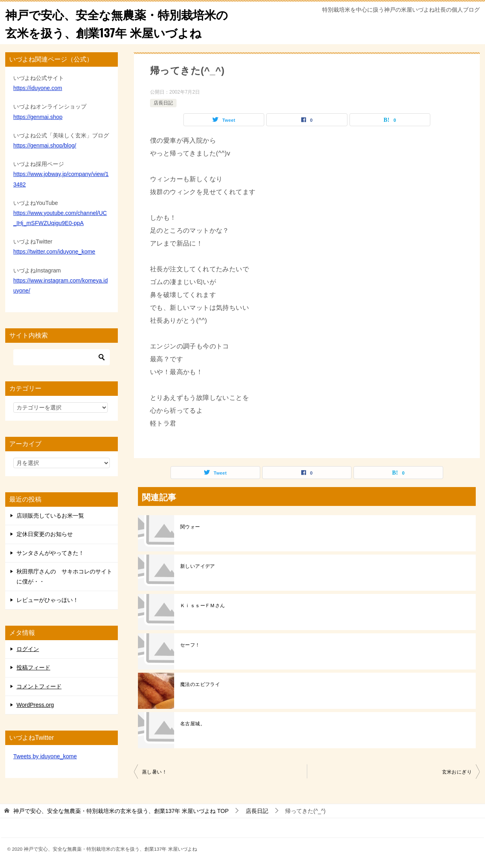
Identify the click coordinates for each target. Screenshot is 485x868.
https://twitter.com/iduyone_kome (54, 252)
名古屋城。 (193, 724)
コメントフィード (39, 686)
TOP (121, 811)
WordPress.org (35, 705)
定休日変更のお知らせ (45, 534)
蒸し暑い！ (154, 772)
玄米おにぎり (457, 772)
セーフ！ (190, 645)
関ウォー (190, 527)
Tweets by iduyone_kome (45, 756)
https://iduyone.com (38, 88)
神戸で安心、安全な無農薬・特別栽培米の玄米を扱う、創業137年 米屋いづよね (120, 23)
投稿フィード (33, 667)
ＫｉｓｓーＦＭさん (203, 606)
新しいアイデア (198, 566)
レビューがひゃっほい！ (47, 600)
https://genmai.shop (38, 117)
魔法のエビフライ (200, 684)
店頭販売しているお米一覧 (50, 516)
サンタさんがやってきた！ (50, 553)
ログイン (28, 649)
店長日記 (163, 103)
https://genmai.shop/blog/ (45, 145)
